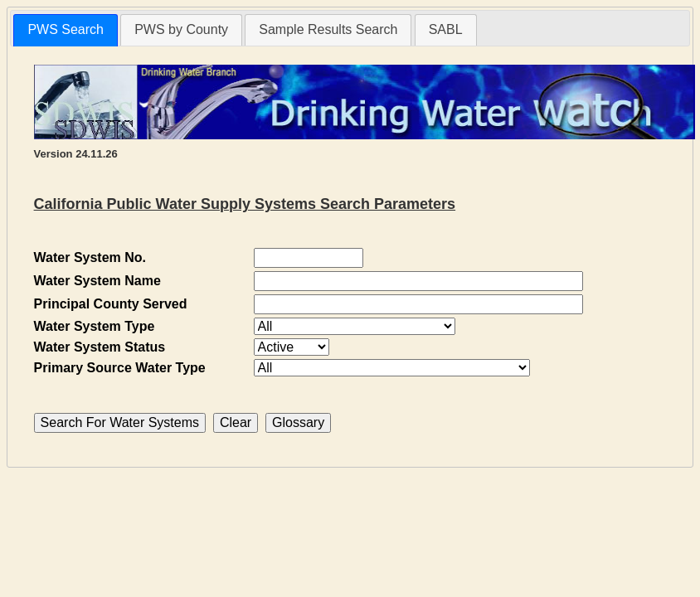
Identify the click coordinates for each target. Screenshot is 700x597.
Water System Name (97, 281)
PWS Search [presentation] (66, 29)
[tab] (66, 30)
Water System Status (100, 347)
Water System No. (90, 257)
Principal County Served (111, 304)
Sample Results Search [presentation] (328, 29)
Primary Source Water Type (120, 368)
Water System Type (95, 326)
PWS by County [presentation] (181, 29)
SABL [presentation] (446, 29)
